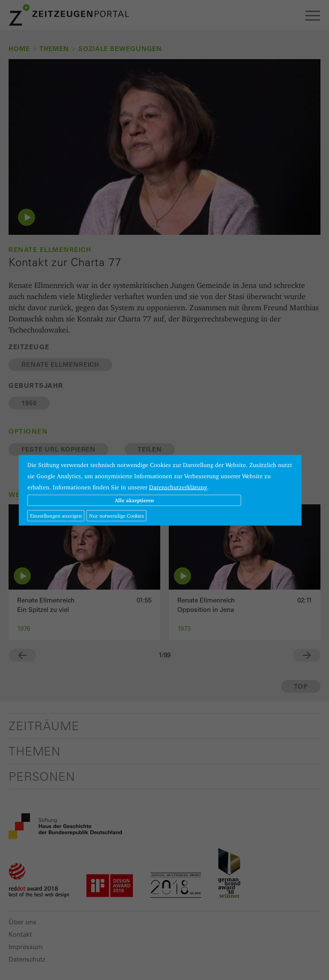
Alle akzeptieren (134, 500)
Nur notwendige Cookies (117, 515)
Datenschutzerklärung (178, 487)
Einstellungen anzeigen (56, 515)
